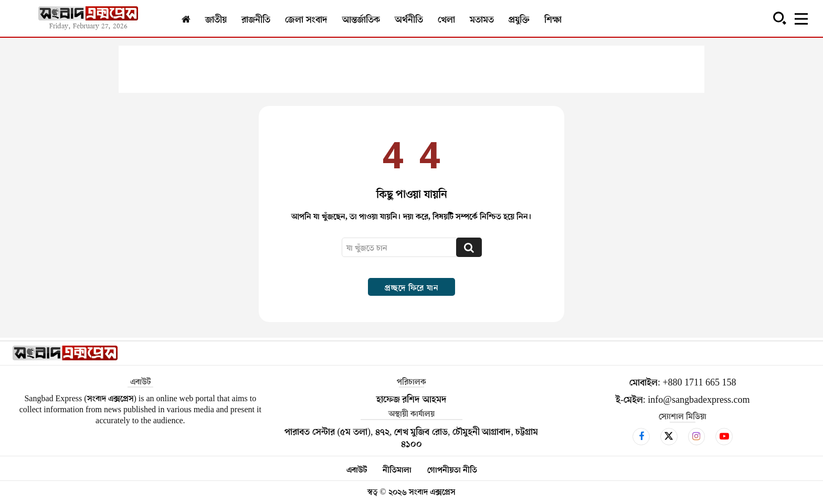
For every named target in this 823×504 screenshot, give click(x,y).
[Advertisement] (411, 69)
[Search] (469, 247)
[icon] (641, 436)
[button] (779, 18)
